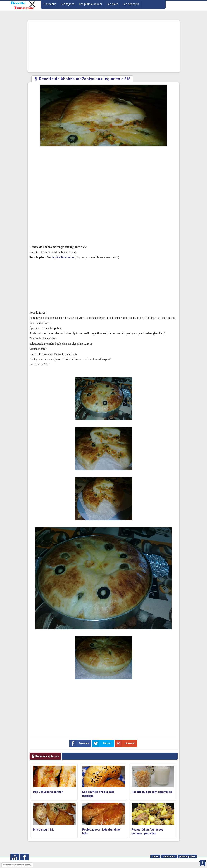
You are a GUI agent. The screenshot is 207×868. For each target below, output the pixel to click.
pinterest (126, 743)
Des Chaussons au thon (48, 792)
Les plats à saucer (90, 4)
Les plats (112, 4)
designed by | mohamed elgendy (17, 865)
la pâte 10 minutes (63, 257)
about (155, 857)
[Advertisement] (104, 46)
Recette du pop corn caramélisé (152, 792)
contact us (169, 857)
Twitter (102, 743)
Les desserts (131, 4)
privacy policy (187, 857)
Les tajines (68, 4)
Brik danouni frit (43, 830)
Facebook (80, 743)
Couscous (50, 4)
